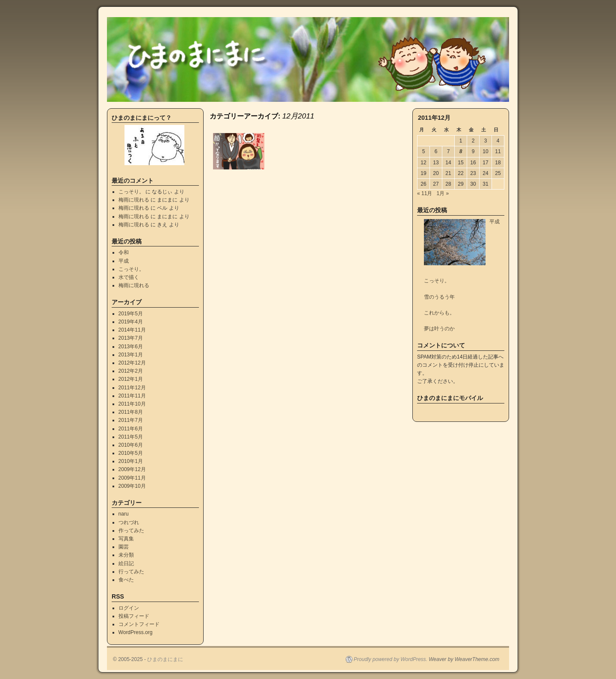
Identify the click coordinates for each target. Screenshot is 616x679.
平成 (124, 261)
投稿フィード (134, 616)
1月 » (443, 193)
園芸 (124, 547)
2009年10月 (132, 486)
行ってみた (131, 572)
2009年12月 (132, 469)
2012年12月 (132, 363)
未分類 (126, 555)
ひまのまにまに (165, 659)
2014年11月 (132, 330)
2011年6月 (131, 429)
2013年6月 (131, 347)
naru (124, 514)
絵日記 (126, 563)
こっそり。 (131, 192)
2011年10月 (132, 404)
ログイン (129, 608)
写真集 (126, 539)
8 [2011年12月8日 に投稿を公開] (461, 151)
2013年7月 (131, 338)
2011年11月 (132, 396)
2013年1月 (131, 355)
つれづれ (129, 522)
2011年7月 (131, 420)
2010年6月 (131, 445)
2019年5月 (131, 314)
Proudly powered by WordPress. (391, 659)
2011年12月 (132, 388)
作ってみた (131, 531)
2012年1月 (131, 379)
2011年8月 (131, 412)
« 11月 (425, 193)
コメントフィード (139, 624)
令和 (124, 252)
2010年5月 (131, 453)
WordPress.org (136, 632)
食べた (126, 580)
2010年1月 (131, 461)
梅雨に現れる (134, 200)
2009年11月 (132, 478)
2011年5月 (131, 437)
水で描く (129, 277)
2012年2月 (131, 371)
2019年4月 (131, 322)
